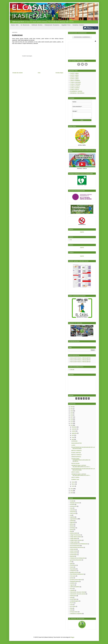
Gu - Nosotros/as (25, 25)
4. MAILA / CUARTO (75, 86)
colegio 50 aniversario (75, 535)
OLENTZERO (73, 599)
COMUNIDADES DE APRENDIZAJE (79, 544)
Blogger (72, 637)
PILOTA (72, 603)
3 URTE (73, 445)
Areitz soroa (73, 513)
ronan (71, 605)
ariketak (72, 521)
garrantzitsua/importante (76, 560)
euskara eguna (74, 553)
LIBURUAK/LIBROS (75, 587)
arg (71, 515)
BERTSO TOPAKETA (76, 451)
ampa (71, 508)
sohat (71, 610)
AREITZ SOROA (75, 472)
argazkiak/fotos (74, 519)
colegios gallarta (74, 542)
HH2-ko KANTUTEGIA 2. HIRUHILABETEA (80, 360)
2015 (72, 421)
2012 (72, 489)
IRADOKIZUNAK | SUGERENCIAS (82, 37)
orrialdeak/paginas (74, 601)
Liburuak (72, 370)
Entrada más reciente (18, 73)
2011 (72, 491)
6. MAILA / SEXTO (74, 89)
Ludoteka (72, 590)
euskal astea (73, 549)
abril (73, 439)
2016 (72, 419)
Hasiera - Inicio (15, 25)
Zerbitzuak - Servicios (37, 25)
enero (73, 486)
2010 (72, 493)
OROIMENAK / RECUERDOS (77, 93)
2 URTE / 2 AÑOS (74, 73)
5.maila (72, 501)
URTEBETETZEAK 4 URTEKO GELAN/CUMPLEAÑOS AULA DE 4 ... (81, 475)
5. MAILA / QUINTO (75, 88)
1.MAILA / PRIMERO (75, 81)
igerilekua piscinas (74, 572)
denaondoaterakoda (75, 546)
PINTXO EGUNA (75, 463)
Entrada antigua (59, 73)
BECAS (72, 524)
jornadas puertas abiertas (76, 580)
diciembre (74, 427)
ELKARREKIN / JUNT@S (76, 91)
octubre (74, 431)
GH (71, 562)
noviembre (74, 429)
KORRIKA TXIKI (75, 479)
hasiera (72, 567)
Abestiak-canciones (75, 503)
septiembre (74, 433)
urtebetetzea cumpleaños (76, 614)
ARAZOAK (73, 512)
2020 (72, 411)
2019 (72, 413)
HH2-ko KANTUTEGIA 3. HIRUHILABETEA (80, 362)
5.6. (71, 240)
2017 (72, 417)
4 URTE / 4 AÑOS (74, 77)
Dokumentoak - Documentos (52, 25)
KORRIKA (72, 583)
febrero (74, 484)
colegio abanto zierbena (76, 537)
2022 (72, 407)
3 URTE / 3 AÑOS (74, 75)
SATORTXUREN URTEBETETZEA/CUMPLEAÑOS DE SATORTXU (81, 460)
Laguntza (72, 585)
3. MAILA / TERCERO (75, 84)
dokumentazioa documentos (77, 547)
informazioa (73, 576)
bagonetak (73, 522)
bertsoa (72, 530)
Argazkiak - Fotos (66, 25)
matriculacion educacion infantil (77, 592)
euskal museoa (74, 551)
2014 (72, 423)
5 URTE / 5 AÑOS (74, 79)
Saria (71, 608)
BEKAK (72, 526)
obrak (71, 597)
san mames (73, 606)
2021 (72, 409)
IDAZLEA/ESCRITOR (76, 443)
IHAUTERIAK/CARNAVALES (77, 574)
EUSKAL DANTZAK (76, 453)
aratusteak (73, 510)
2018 (72, 415)
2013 (72, 425)
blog (71, 531)
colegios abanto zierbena (76, 540)
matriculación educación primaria (78, 594)
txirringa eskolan (74, 612)
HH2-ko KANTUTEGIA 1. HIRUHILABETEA (80, 358)
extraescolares (74, 555)
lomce (72, 589)
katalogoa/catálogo (75, 581)
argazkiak (72, 517)
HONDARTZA (73, 571)
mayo (73, 437)
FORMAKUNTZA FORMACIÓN (77, 558)
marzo (73, 482)
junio (73, 435)
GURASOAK (74, 441)
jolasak (72, 578)
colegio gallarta (74, 539)
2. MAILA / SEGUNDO (75, 82)
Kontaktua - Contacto (78, 25)
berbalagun (73, 528)
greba (71, 564)
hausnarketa (73, 569)
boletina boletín (74, 533)
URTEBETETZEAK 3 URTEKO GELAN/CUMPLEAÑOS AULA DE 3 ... (81, 466)
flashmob (72, 556)
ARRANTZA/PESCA (76, 457)
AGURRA (72, 504)
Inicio (39, 73)
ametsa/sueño (73, 506)
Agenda (82, 232)
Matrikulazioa (73, 596)
